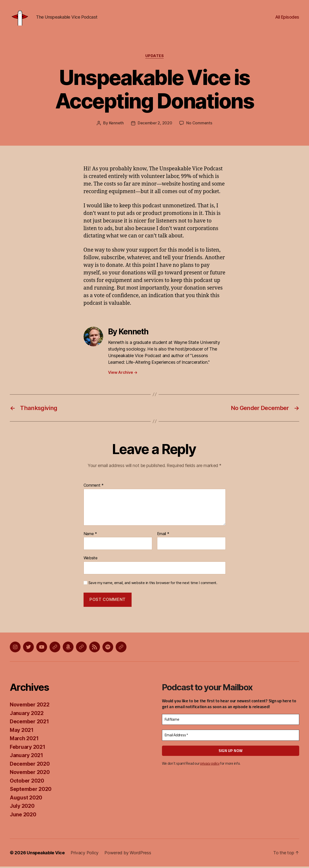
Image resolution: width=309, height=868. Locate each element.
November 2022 (30, 706)
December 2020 (30, 765)
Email (163, 535)
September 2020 (31, 791)
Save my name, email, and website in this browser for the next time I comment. (153, 584)
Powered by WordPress (128, 854)
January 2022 (27, 714)
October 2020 (27, 782)
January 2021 (26, 757)
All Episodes (287, 18)
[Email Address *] (231, 737)
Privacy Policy (85, 854)
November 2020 (30, 774)
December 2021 (29, 723)
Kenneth (116, 125)
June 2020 (23, 816)
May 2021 (22, 731)
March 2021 (24, 740)
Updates (155, 58)
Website (91, 559)
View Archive (123, 374)
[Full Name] (231, 721)
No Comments (199, 125)
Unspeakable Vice (46, 854)
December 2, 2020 (155, 125)
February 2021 (28, 748)
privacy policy (210, 765)
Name (90, 535)
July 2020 (22, 807)
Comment (94, 487)
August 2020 (26, 799)
